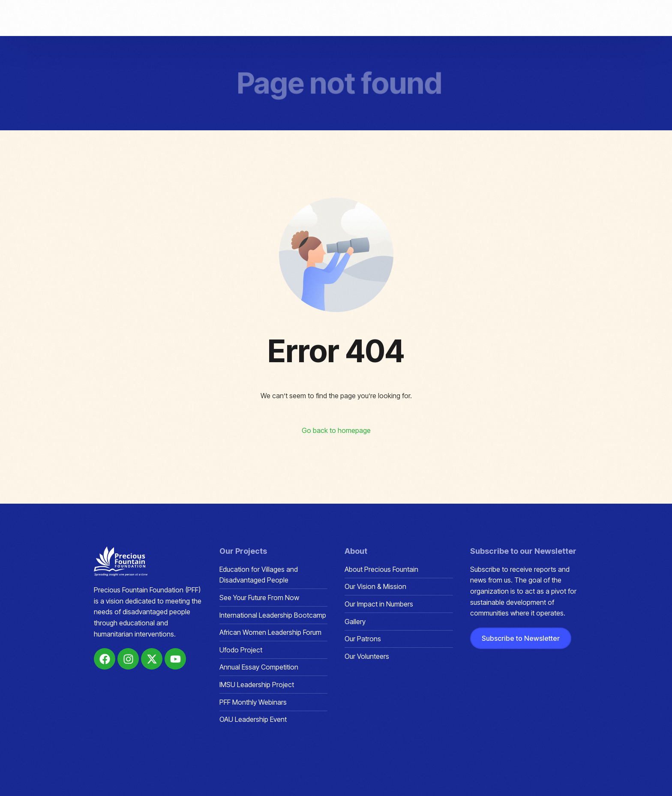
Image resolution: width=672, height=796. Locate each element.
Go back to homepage (336, 430)
